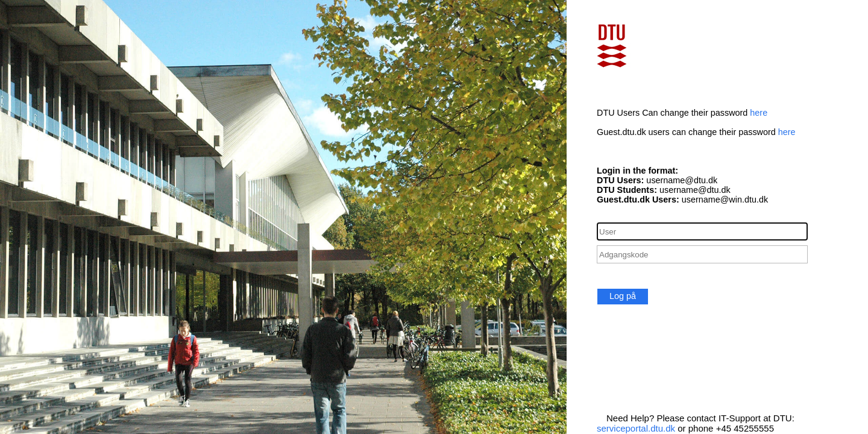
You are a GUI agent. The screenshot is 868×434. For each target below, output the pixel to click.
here (759, 113)
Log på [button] (623, 296)
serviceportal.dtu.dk (636, 428)
